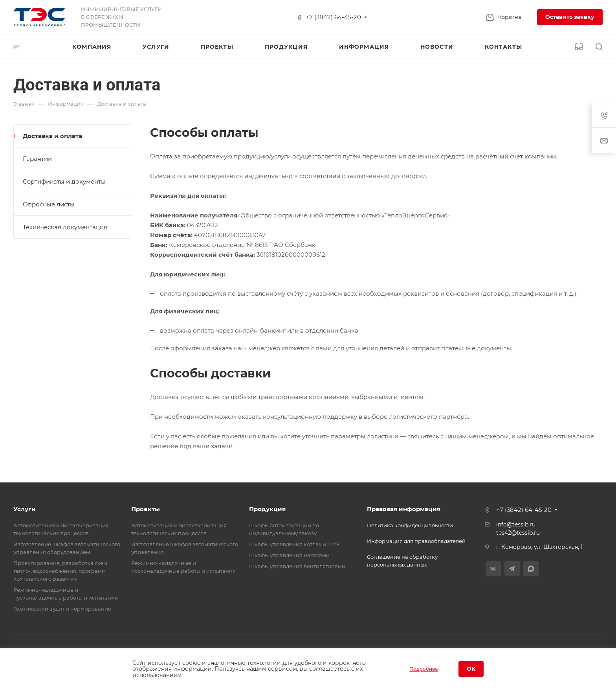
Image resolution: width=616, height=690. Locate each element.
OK (471, 669)
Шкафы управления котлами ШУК (294, 544)
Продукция (267, 509)
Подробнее (423, 669)
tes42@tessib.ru (518, 533)
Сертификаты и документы (64, 181)
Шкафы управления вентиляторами (297, 566)
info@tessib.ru (516, 524)
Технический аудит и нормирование (62, 609)
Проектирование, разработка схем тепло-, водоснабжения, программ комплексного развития (60, 571)
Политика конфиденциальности (410, 525)
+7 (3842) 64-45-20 (333, 17)
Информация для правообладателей (416, 541)
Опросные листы (49, 204)
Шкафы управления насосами (289, 555)
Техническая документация (65, 227)
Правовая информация (404, 509)
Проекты (146, 509)
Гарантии (37, 159)
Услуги (25, 509)
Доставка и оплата (52, 136)
